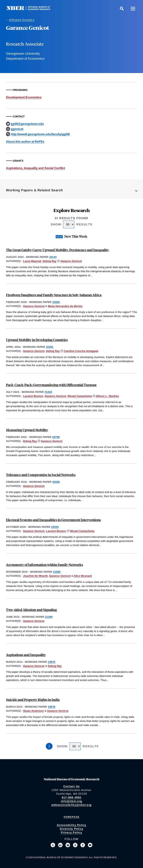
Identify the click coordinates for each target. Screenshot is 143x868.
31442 (48, 392)
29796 (56, 437)
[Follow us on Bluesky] (68, 845)
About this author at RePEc (25, 142)
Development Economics (24, 97)
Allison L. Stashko (107, 396)
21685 (57, 572)
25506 (56, 482)
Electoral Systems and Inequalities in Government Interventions (53, 520)
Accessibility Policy (72, 825)
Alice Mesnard (83, 576)
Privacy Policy (71, 832)
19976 (52, 662)
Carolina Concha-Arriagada (81, 351)
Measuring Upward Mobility (27, 430)
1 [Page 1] (49, 746)
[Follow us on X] (53, 845)
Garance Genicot (71, 261)
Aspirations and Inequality (26, 655)
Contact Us (72, 786)
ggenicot (17, 129)
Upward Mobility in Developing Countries (37, 340)
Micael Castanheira (80, 396)
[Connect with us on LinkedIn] (60, 845)
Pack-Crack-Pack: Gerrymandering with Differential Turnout (51, 385)
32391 (50, 347)
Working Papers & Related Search (34, 190)
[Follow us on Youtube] (90, 845)
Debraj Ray (50, 261)
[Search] (122, 9)
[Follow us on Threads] (75, 845)
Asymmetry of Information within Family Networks (45, 565)
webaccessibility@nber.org (71, 805)
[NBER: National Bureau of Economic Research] (31, 9)
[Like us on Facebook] (83, 845)
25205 (55, 527)
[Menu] (133, 9)
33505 (56, 302)
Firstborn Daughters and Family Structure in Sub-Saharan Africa (54, 295)
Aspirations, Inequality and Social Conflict (35, 168)
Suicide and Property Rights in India (33, 700)
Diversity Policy (71, 829)
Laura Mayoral (32, 261)
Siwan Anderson (33, 711)
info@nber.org (71, 801)
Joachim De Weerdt (35, 576)
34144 (53, 257)
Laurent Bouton (33, 396)
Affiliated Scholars (22, 20)
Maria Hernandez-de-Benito (65, 306)
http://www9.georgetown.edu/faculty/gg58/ (40, 134)
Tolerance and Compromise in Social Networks (41, 475)
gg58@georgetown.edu (27, 124)
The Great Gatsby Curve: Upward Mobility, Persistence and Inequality (57, 250)
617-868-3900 (72, 797)
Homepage (72, 817)
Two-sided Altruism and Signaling (31, 610)
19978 (52, 707)
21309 (49, 617)
